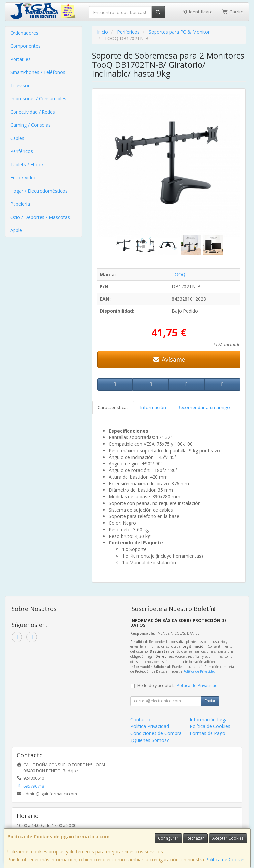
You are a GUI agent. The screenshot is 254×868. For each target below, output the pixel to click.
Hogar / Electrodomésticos (39, 191)
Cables (17, 138)
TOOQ (179, 274)
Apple (16, 230)
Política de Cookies (226, 860)
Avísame (169, 359)
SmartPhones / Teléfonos (38, 72)
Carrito (233, 12)
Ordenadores (24, 33)
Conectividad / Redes (33, 112)
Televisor (20, 85)
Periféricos (22, 151)
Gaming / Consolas (30, 125)
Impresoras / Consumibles (38, 99)
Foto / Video (23, 178)
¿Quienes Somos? (150, 740)
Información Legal (209, 719)
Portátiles (20, 59)
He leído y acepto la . (178, 685)
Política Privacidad (150, 726)
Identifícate (197, 12)
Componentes (25, 46)
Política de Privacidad (199, 671)
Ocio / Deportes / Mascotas (40, 217)
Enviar (210, 701)
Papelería (20, 204)
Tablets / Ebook (27, 164)
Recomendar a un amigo (204, 407)
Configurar (168, 838)
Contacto (140, 719)
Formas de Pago (208, 733)
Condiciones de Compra (156, 733)
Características (113, 407)
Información (153, 407)
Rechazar (195, 838)
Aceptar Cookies (228, 838)
